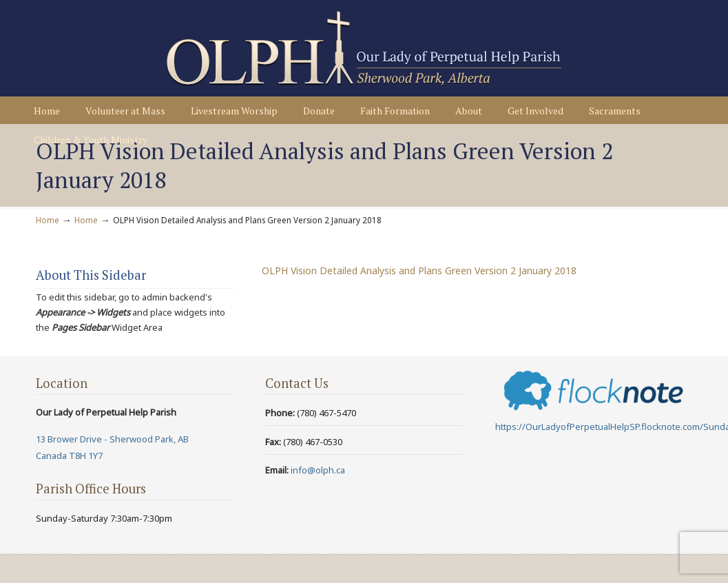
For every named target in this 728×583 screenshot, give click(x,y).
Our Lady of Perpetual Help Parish (364, 49)
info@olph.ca (318, 470)
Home (48, 220)
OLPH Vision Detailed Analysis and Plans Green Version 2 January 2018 (419, 270)
